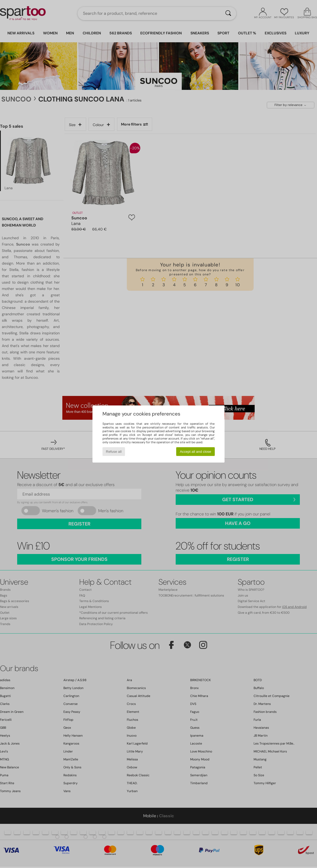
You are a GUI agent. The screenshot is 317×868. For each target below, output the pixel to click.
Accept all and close (196, 452)
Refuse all (114, 452)
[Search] (228, 13)
